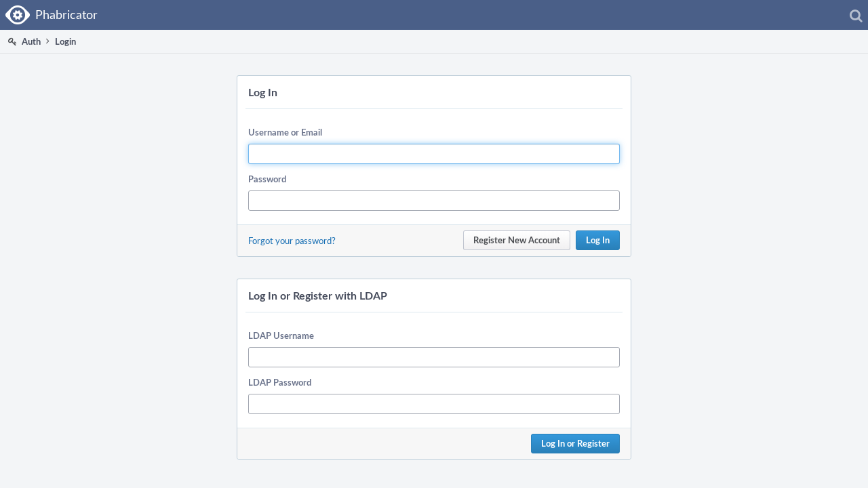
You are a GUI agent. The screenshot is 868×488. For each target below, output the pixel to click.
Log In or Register (575, 443)
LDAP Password (280, 382)
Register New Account (517, 240)
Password (267, 179)
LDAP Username (281, 335)
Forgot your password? (292, 241)
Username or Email (285, 132)
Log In (598, 240)
